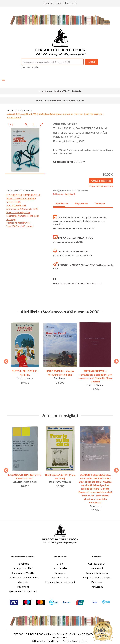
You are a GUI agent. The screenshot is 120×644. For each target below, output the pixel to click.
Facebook (97, 582)
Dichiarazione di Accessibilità (23, 578)
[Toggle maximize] (41, 125)
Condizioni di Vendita (23, 573)
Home (10, 110)
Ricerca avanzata (30, 67)
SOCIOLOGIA (13, 202)
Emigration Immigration (18, 212)
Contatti (48, 3)
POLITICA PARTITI (16, 205)
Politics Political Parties (18, 223)
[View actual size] (26, 125)
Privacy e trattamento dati (60, 582)
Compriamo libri (23, 568)
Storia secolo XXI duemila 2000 (22, 209)
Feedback (23, 564)
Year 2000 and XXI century (20, 226)
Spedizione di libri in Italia (23, 591)
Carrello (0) (71, 3)
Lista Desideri (60, 568)
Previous (5, 360)
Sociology (11, 219)
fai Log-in (58, 194)
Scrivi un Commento (97, 573)
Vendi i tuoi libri (60, 578)
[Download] (34, 125)
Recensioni (97, 568)
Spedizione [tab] (60, 203)
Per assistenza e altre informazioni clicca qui (77, 283)
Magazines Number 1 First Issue (23, 216)
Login (59, 3)
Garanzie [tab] (100, 203)
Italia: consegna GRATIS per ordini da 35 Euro (60, 100)
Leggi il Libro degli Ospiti (97, 578)
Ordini (60, 564)
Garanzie (23, 582)
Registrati (70, 194)
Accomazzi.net (80, 641)
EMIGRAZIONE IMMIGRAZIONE (24, 195)
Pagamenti (23, 587)
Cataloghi (60, 573)
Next (115, 360)
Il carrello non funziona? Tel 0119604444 (60, 91)
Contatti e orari (97, 564)
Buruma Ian (23, 110)
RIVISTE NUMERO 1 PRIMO (21, 199)
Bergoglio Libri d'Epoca (47, 641)
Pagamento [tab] (80, 203)
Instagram (97, 587)
